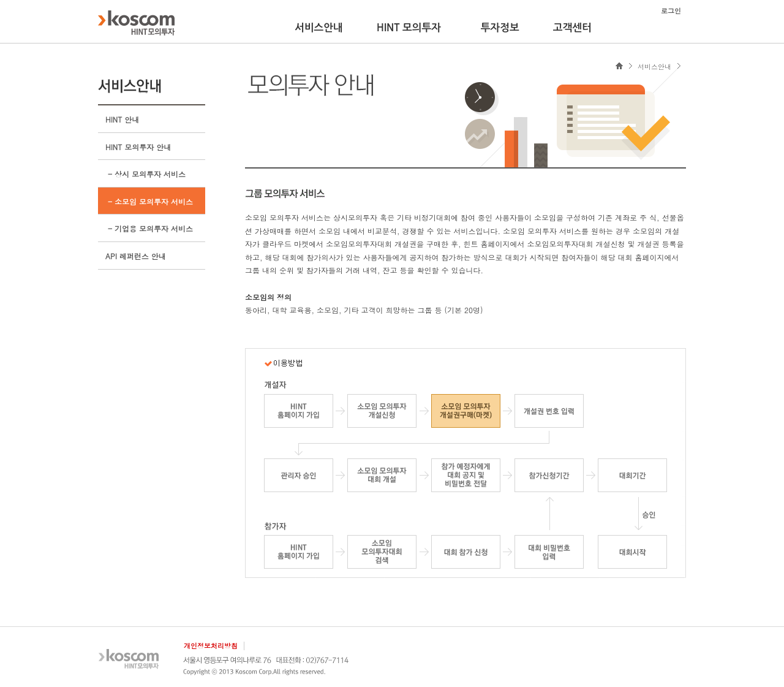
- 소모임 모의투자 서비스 (149, 201)
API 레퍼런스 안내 (136, 256)
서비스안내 (319, 28)
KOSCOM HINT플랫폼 (136, 23)
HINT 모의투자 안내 (138, 147)
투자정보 (500, 28)
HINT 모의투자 (409, 28)
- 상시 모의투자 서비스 (145, 174)
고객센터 (572, 28)
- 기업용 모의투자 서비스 (149, 228)
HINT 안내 (122, 119)
